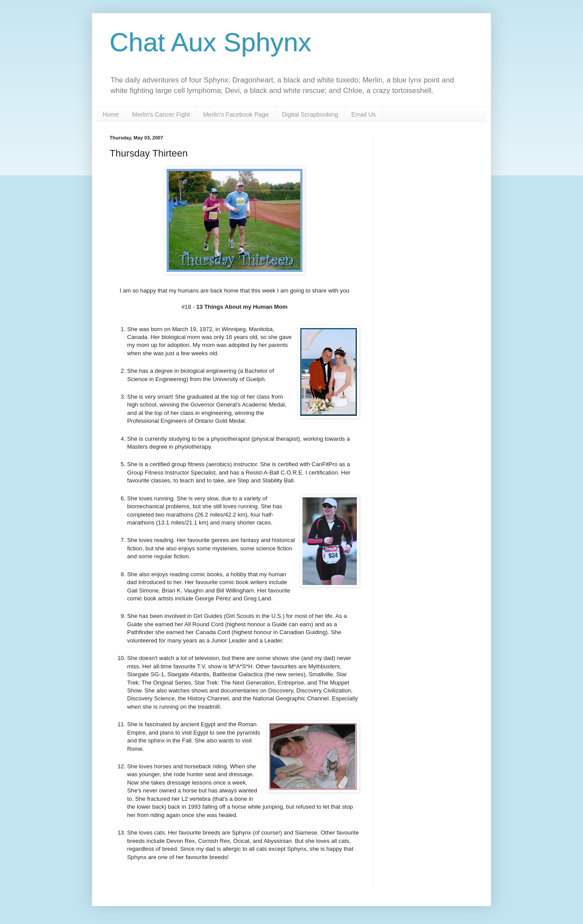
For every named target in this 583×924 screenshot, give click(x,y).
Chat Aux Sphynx (210, 42)
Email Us (363, 114)
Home (111, 114)
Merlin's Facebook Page (236, 114)
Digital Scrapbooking (310, 114)
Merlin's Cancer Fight (161, 114)
